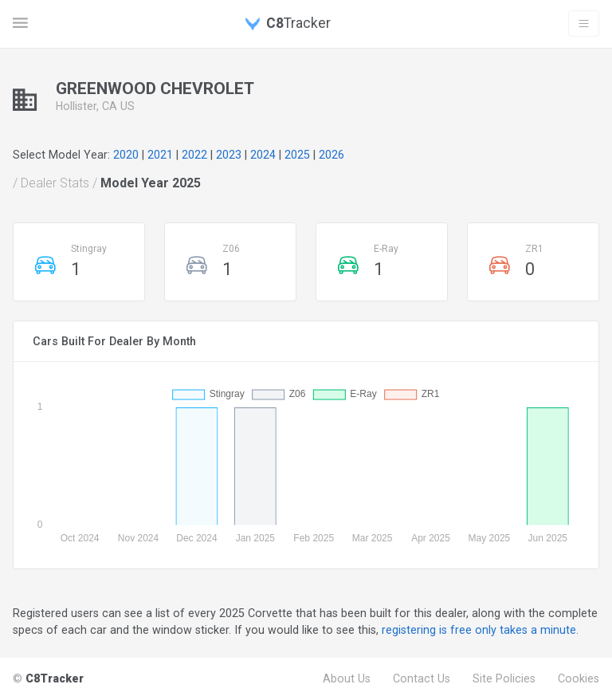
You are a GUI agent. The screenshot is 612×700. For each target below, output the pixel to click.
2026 (331, 155)
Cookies (579, 678)
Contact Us (422, 678)
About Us (347, 678)
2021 (160, 155)
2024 (263, 155)
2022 (194, 155)
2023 (229, 155)
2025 (297, 155)
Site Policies (504, 678)
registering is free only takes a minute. (480, 630)
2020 (126, 155)
